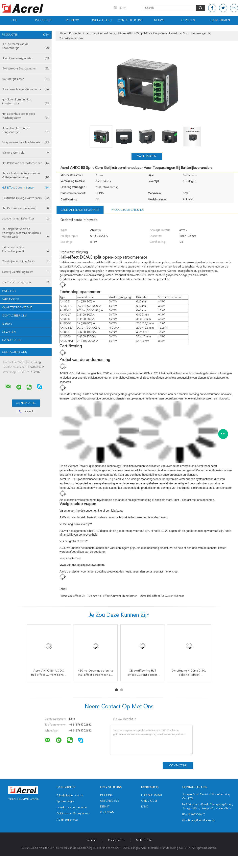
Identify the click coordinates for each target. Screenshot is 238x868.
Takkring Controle (26, 153)
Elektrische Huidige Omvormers (26, 198)
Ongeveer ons (101, 20)
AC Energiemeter (26, 79)
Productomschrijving (128, 210)
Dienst (105, 807)
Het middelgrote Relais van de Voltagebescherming (26, 176)
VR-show (72, 20)
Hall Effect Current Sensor (26, 188)
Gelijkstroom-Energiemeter (26, 69)
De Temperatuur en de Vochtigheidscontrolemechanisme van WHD (26, 233)
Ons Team (107, 812)
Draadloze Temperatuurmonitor (26, 89)
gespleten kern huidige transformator (26, 102)
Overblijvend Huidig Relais (26, 262)
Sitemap (91, 840)
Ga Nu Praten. (220, 20)
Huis (14, 20)
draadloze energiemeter (26, 58)
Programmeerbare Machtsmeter (26, 142)
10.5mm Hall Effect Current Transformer (112, 596)
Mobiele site (144, 840)
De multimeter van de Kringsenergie (26, 130)
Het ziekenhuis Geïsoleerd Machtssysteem (26, 116)
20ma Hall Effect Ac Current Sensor (162, 596)
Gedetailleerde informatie (80, 210)
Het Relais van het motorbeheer (26, 163)
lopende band (152, 795)
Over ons (9, 291)
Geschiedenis (110, 801)
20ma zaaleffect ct (72, 596)
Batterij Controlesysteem (26, 272)
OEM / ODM (149, 801)
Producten (43, 20)
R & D (145, 807)
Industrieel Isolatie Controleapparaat (26, 250)
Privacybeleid (116, 840)
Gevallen (188, 20)
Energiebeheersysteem (26, 282)
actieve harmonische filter (26, 219)
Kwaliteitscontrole (17, 308)
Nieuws (159, 20)
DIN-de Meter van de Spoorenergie (26, 46)
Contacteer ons (130, 20)
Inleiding (107, 795)
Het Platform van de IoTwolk (26, 208)
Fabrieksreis (11, 299)
